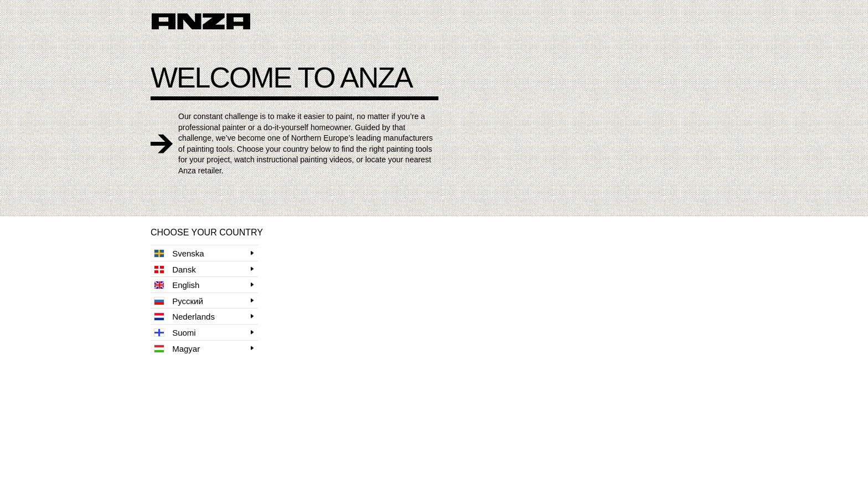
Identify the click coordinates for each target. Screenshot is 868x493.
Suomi (175, 333)
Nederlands (184, 317)
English (177, 285)
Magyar (177, 349)
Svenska (179, 253)
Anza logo (201, 22)
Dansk (175, 269)
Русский (179, 301)
